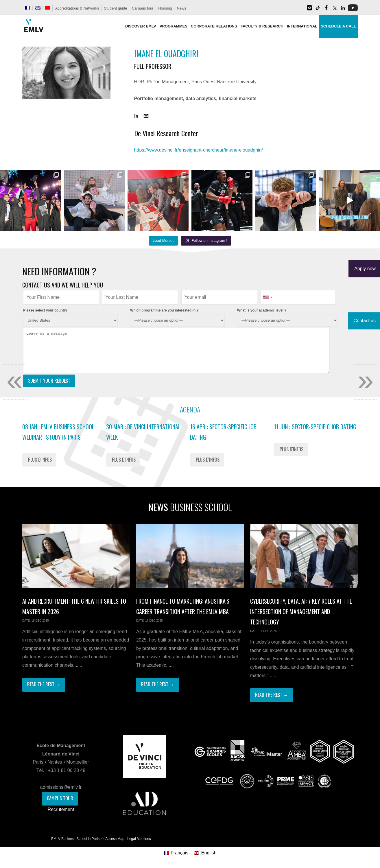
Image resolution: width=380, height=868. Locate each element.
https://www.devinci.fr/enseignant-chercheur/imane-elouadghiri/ (199, 150)
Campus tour (143, 8)
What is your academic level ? (262, 310)
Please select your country (45, 310)
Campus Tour (60, 798)
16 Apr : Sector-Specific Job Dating (223, 432)
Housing (165, 8)
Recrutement (61, 809)
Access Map (115, 839)
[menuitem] (28, 8)
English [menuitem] (209, 853)
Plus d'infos (40, 460)
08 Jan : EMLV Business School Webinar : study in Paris (58, 432)
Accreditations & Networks (77, 8)
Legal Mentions (139, 839)
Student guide (115, 8)
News (181, 8)
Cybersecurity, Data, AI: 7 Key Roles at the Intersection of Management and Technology (301, 611)
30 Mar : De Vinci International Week (143, 432)
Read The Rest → (44, 684)
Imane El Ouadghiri (166, 54)
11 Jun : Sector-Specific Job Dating (315, 427)
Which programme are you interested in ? (164, 310)
